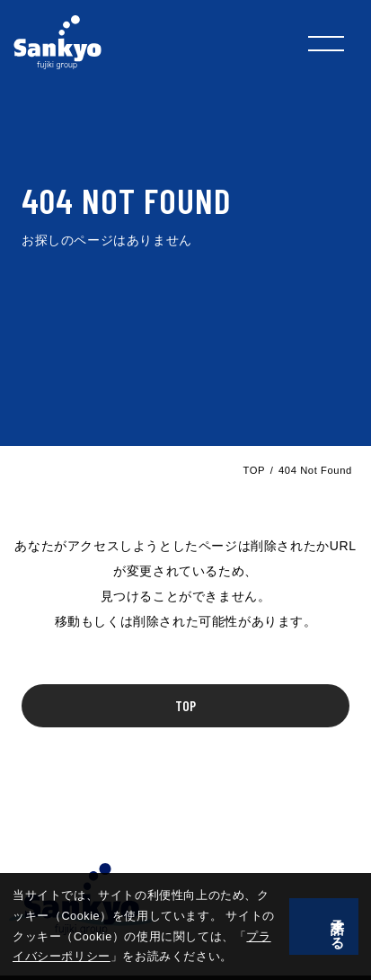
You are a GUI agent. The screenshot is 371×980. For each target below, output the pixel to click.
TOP (254, 470)
